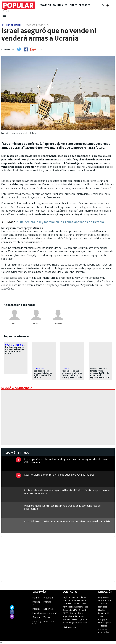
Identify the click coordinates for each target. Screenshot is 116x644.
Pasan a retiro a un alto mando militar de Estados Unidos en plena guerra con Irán (72, 374)
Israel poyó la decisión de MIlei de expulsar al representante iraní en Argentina (100, 375)
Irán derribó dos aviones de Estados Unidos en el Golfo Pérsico (43, 374)
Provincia (45, 5)
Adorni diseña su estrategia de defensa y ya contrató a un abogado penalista (67, 521)
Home (36, 598)
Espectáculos (39, 613)
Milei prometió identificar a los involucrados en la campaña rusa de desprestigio (62, 507)
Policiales (71, 5)
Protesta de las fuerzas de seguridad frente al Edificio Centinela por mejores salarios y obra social (67, 492)
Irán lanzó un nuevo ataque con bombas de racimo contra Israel (14, 350)
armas (36, 324)
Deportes (84, 5)
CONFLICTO (39, 369)
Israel (15, 324)
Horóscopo (49, 622)
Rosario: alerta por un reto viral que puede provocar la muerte (59, 475)
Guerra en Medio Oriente (18, 345)
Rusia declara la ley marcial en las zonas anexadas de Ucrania (60, 222)
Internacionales (51, 613)
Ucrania (58, 324)
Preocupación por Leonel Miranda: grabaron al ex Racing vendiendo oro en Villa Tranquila (67, 461)
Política (58, 5)
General (36, 617)
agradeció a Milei (99, 369)
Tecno (47, 617)
